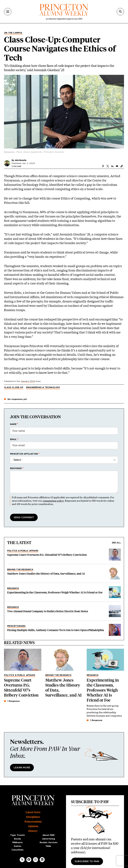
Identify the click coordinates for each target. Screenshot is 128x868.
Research (13, 588)
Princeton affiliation (24, 454)
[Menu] (8, 12)
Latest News (33, 812)
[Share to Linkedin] (112, 166)
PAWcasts (17, 843)
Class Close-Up (14, 387)
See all (116, 543)
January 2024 (28, 381)
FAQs (48, 846)
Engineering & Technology (43, 387)
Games (18, 846)
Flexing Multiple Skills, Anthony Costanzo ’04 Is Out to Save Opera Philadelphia (55, 630)
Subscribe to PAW (87, 862)
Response (16, 468)
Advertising (49, 839)
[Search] (120, 12)
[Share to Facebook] (103, 166)
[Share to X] (108, 166)
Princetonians (16, 626)
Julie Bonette (20, 160)
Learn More (22, 768)
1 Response (12, 701)
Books (18, 839)
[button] (122, 166)
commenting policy (53, 501)
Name (13, 424)
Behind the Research (20, 570)
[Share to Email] (117, 166)
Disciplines (33, 817)
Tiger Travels (17, 835)
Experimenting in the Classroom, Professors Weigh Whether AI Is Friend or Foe (55, 592)
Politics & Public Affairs (23, 551)
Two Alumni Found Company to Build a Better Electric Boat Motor (48, 611)
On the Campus (13, 33)
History (33, 831)
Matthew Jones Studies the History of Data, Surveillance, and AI (46, 574)
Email (13, 439)
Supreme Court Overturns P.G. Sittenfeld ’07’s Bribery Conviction (47, 555)
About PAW (48, 835)
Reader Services (49, 843)
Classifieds (17, 850)
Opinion (33, 826)
